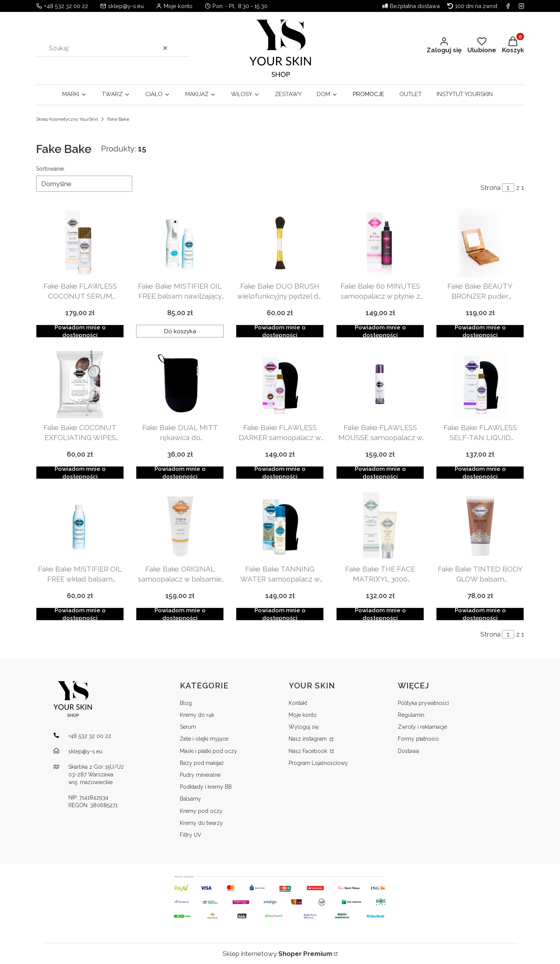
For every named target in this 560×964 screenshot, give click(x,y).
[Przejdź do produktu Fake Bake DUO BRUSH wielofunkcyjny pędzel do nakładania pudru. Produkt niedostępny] (280, 243)
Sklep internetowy (278, 954)
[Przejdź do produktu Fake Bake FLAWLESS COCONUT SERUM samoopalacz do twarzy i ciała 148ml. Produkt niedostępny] (80, 243)
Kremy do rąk (197, 715)
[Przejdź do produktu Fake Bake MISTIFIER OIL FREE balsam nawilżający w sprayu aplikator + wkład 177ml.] (180, 243)
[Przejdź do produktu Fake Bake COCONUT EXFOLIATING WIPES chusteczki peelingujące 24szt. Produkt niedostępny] (80, 384)
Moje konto (303, 715)
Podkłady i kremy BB (206, 787)
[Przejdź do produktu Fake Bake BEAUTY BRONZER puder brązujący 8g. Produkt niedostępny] (480, 243)
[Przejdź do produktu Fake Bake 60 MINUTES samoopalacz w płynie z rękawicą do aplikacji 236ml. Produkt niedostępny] (380, 243)
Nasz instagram (308, 739)
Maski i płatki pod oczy (209, 751)
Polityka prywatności (423, 703)
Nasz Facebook (309, 751)
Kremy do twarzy (201, 823)
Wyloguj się (304, 727)
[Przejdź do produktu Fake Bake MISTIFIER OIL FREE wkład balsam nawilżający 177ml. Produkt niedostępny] (80, 526)
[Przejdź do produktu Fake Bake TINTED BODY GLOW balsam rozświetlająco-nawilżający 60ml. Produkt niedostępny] (480, 526)
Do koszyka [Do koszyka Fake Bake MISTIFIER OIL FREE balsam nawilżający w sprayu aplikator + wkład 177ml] (180, 331)
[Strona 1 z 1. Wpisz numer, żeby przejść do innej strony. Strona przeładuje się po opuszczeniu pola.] (508, 188)
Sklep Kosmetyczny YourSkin (67, 119)
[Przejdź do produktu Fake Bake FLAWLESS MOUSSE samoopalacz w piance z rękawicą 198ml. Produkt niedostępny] (380, 384)
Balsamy (190, 799)
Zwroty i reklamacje (422, 727)
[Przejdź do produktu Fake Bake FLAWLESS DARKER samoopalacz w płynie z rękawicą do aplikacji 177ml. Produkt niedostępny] (280, 384)
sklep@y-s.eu (126, 6)
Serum (188, 727)
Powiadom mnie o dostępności (80, 331)
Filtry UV (191, 835)
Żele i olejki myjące (204, 739)
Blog (186, 703)
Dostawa (408, 751)
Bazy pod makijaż (202, 763)
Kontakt (298, 703)
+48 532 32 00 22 (66, 6)
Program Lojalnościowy (318, 763)
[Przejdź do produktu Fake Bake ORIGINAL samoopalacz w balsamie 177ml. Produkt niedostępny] (180, 526)
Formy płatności (418, 739)
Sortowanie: (51, 169)
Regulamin (411, 715)
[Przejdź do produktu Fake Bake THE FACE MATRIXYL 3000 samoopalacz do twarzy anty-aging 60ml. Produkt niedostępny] (380, 526)
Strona (490, 188)
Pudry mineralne (200, 775)
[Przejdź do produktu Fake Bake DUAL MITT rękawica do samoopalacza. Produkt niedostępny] (180, 384)
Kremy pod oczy (201, 811)
